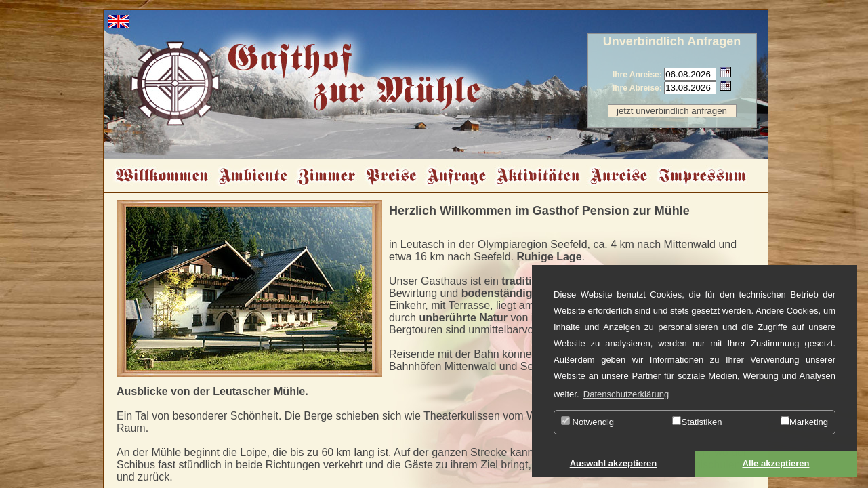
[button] (613, 464)
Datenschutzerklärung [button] (626, 394)
